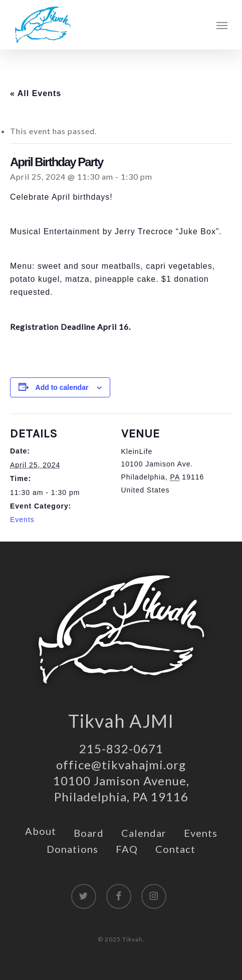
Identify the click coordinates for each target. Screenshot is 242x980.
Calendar (144, 833)
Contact (175, 849)
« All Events (36, 93)
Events (22, 520)
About (41, 831)
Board (89, 833)
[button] (222, 25)
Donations (72, 849)
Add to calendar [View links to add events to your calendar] (62, 387)
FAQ (127, 849)
